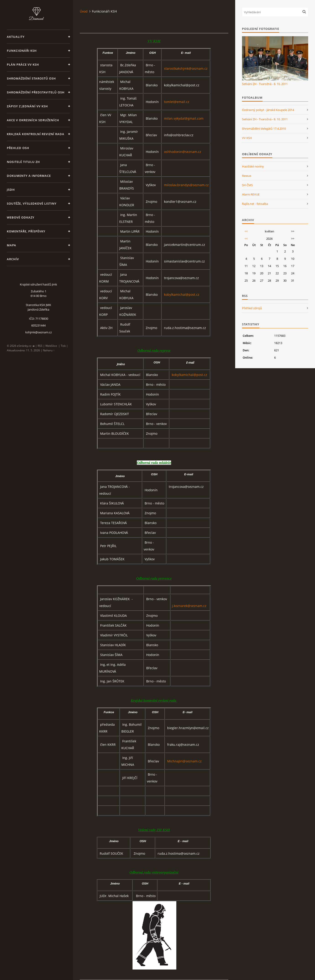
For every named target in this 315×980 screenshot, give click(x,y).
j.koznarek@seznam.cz (189, 606)
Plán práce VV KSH (23, 64)
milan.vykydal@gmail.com (184, 118)
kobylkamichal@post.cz (182, 295)
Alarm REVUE (251, 194)
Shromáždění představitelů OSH (36, 92)
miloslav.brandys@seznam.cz (186, 185)
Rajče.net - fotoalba (255, 204)
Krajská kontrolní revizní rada (36, 134)
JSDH (11, 190)
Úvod (84, 11)
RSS (40, 346)
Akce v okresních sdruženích (33, 120)
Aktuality (16, 37)
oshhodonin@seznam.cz (183, 152)
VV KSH (247, 138)
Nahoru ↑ (49, 350)
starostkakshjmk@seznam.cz (186, 68)
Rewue (247, 176)
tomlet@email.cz (177, 102)
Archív (13, 259)
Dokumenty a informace (29, 176)
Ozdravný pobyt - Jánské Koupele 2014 (268, 110)
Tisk (63, 346)
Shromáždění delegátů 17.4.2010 (264, 129)
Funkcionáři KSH (22, 51)
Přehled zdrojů (252, 308)
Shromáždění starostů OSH (31, 78)
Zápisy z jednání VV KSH (27, 106)
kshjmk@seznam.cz (39, 332)
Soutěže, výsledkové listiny (32, 203)
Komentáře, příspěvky (26, 231)
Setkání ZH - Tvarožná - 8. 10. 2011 (265, 84)
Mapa (12, 245)
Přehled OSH (18, 148)
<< (246, 231)
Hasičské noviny (253, 166)
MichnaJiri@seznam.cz (184, 761)
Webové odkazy (21, 217)
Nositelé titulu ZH (23, 162)
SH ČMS (247, 185)
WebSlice (51, 346)
